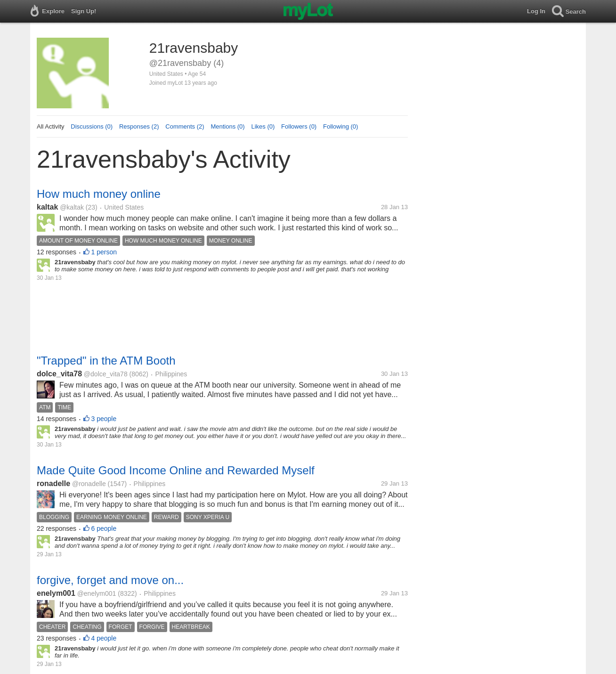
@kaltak (72, 207)
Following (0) (340, 126)
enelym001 (56, 593)
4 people (104, 638)
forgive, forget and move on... (110, 580)
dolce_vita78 (59, 374)
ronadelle (53, 483)
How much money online (99, 194)
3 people (104, 419)
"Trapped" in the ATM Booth (106, 361)
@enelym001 (97, 593)
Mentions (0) (227, 126)
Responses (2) (139, 126)
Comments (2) (185, 126)
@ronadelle (89, 484)
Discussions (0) (92, 126)
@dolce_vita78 (106, 374)
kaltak (47, 207)
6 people (104, 528)
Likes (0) (263, 126)
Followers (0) (299, 126)
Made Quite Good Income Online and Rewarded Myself (176, 470)
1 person (104, 252)
